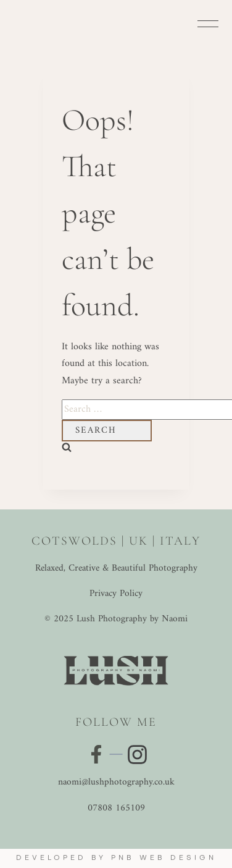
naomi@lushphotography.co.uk (116, 782)
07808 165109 (116, 808)
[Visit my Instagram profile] (136, 755)
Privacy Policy (116, 594)
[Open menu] (208, 23)
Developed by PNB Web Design (116, 858)
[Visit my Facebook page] (96, 754)
